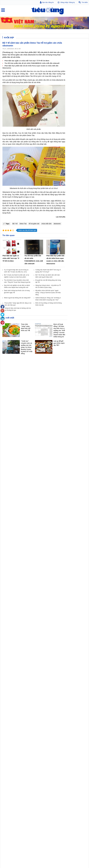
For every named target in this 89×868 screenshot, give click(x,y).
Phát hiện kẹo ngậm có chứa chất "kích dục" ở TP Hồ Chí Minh (27, 61)
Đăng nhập (64, 2)
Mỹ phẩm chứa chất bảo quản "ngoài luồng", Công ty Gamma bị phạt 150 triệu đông (48, 293)
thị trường (43, 142)
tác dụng (52, 206)
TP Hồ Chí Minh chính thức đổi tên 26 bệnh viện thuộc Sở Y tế (77, 851)
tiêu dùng (37, 139)
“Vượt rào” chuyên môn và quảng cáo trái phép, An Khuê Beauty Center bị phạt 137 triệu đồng (27, 347)
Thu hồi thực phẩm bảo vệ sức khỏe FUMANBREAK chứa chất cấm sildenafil (32, 63)
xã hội (59, 76)
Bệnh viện (34, 74)
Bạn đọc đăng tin (48, 2)
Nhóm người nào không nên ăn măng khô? (17, 298)
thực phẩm (16, 71)
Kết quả (5, 80)
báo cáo (33, 71)
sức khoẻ (54, 188)
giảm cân (41, 76)
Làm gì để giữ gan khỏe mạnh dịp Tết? (59, 343)
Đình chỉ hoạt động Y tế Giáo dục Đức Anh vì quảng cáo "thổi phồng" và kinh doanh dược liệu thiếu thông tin (59, 330)
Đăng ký (72, 2)
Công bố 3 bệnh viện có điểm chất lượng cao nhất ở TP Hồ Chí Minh (77, 860)
